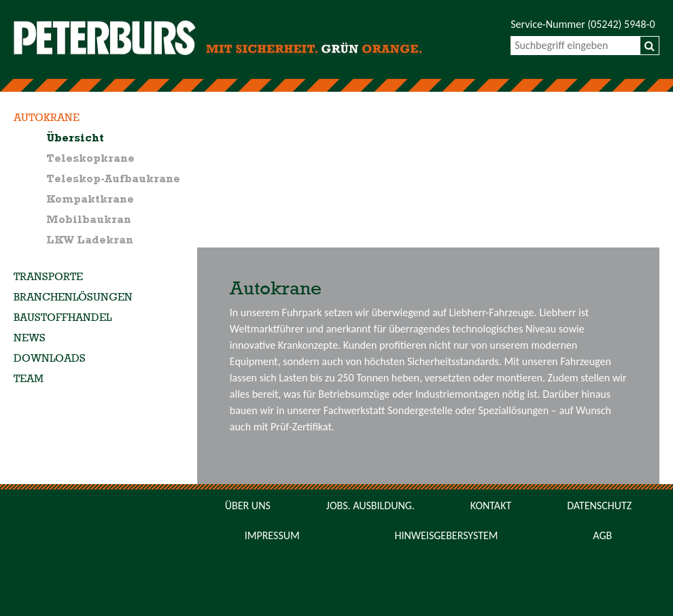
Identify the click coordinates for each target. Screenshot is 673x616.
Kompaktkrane (90, 200)
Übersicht (75, 139)
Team (29, 379)
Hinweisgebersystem (446, 535)
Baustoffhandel (63, 318)
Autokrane (47, 118)
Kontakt (491, 506)
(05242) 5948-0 (621, 24)
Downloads (50, 359)
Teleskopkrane (90, 159)
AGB (602, 535)
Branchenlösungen (73, 298)
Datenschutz (599, 506)
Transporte (48, 277)
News (30, 339)
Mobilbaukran (89, 220)
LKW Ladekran (90, 241)
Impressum (272, 535)
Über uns (248, 506)
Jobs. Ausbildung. (370, 506)
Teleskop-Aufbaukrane (113, 179)
